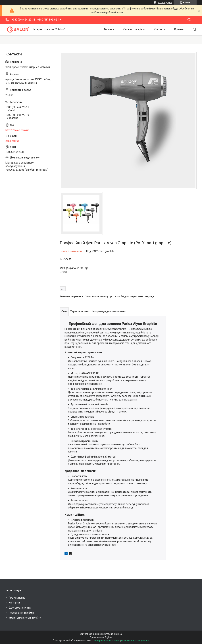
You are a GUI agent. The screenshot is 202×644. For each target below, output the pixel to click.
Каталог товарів (133, 29)
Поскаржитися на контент (106, 641)
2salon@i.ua (12, 141)
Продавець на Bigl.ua (101, 637)
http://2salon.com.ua (17, 130)
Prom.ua (118, 634)
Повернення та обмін (21, 613)
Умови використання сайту (25, 618)
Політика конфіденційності (135, 641)
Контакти (160, 29)
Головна (109, 29)
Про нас (179, 29)
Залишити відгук (189, 20)
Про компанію (17, 598)
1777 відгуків (165, 3)
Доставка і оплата (20, 608)
